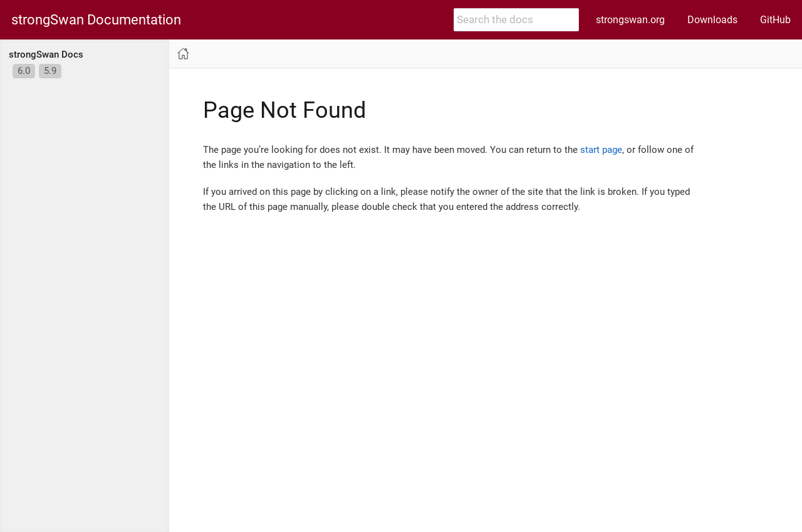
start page (601, 150)
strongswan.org (630, 20)
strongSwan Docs (46, 55)
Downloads (712, 20)
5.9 (50, 71)
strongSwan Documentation (96, 20)
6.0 (24, 71)
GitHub (775, 20)
